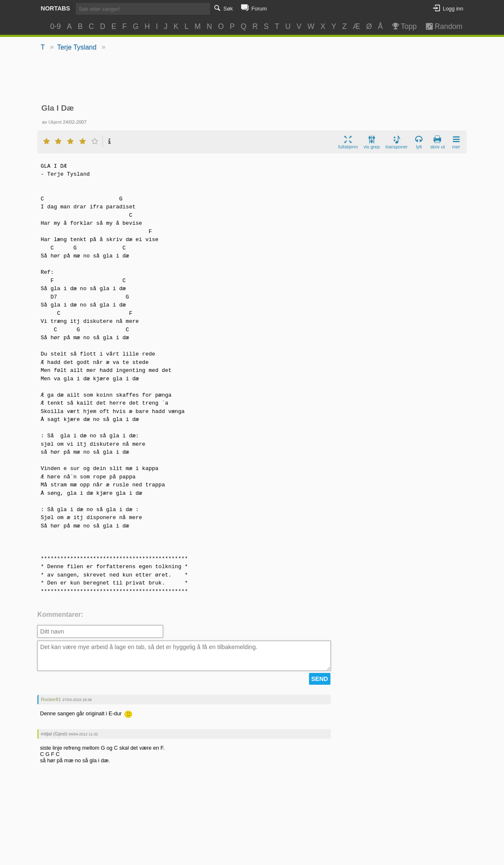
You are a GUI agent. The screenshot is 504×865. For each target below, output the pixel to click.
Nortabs (55, 8)
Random (440, 26)
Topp (404, 26)
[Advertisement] (252, 78)
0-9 (56, 26)
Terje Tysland (77, 47)
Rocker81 (51, 699)
